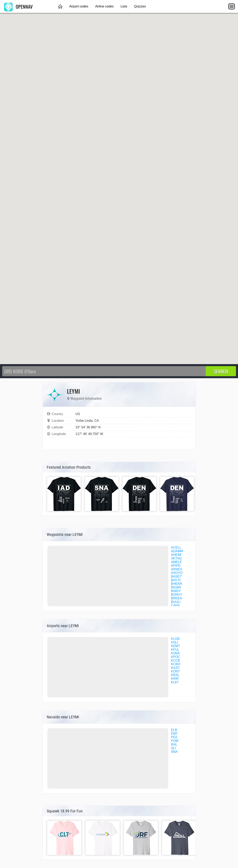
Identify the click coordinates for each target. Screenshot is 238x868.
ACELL (176, 547)
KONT (176, 671)
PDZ (174, 737)
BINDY (176, 591)
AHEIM (176, 555)
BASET (176, 576)
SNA (174, 752)
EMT (175, 734)
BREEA (177, 598)
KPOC (176, 657)
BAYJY (176, 580)
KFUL (175, 650)
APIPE (176, 566)
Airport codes (79, 6)
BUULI (176, 602)
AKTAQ (176, 558)
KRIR (175, 679)
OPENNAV (18, 6)
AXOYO (177, 573)
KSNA (176, 653)
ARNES (177, 569)
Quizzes (140, 6)
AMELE (177, 562)
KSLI (175, 642)
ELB (174, 730)
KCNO (176, 664)
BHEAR (177, 584)
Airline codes (104, 6)
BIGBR (176, 587)
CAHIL (176, 605)
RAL (174, 744)
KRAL (175, 675)
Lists (124, 6)
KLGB (175, 639)
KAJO (175, 668)
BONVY (177, 595)
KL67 (175, 682)
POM (175, 741)
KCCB (176, 660)
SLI (174, 748)
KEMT (176, 646)
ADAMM (177, 551)
